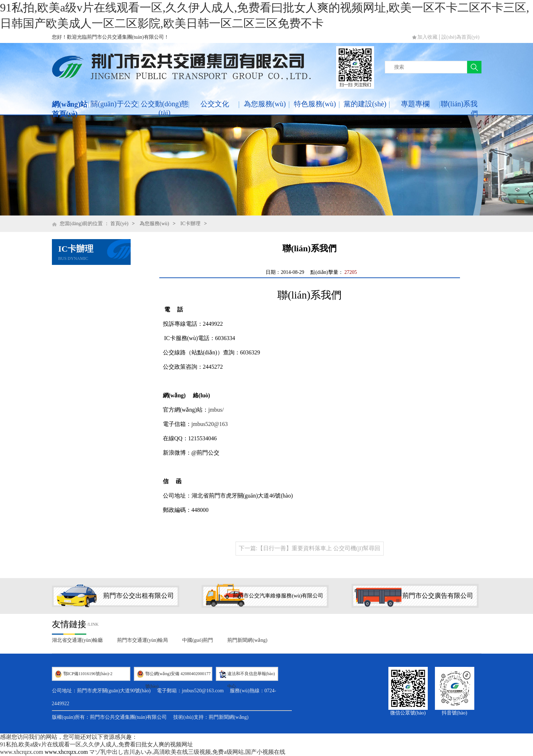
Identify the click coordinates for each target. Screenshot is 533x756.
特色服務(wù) (315, 104)
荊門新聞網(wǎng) (247, 640)
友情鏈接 (69, 624)
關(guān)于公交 (114, 104)
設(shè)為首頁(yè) (461, 37)
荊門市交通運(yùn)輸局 (142, 640)
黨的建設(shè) (365, 104)
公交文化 (215, 104)
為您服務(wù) (265, 104)
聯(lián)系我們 (459, 109)
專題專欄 (415, 104)
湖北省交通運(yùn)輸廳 (77, 640)
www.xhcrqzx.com (22, 752)
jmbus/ (216, 410)
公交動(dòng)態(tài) (164, 108)
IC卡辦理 (190, 224)
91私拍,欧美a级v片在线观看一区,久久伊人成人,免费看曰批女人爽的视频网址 (96, 744)
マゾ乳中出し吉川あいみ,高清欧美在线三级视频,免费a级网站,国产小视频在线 (187, 752)
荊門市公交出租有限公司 (139, 596)
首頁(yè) (119, 224)
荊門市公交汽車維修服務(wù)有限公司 (278, 596)
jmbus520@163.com (203, 691)
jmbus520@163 (210, 424)
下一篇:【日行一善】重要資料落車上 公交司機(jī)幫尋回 (310, 548)
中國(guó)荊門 (198, 640)
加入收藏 (427, 37)
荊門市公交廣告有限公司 (438, 596)
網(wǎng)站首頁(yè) (70, 109)
